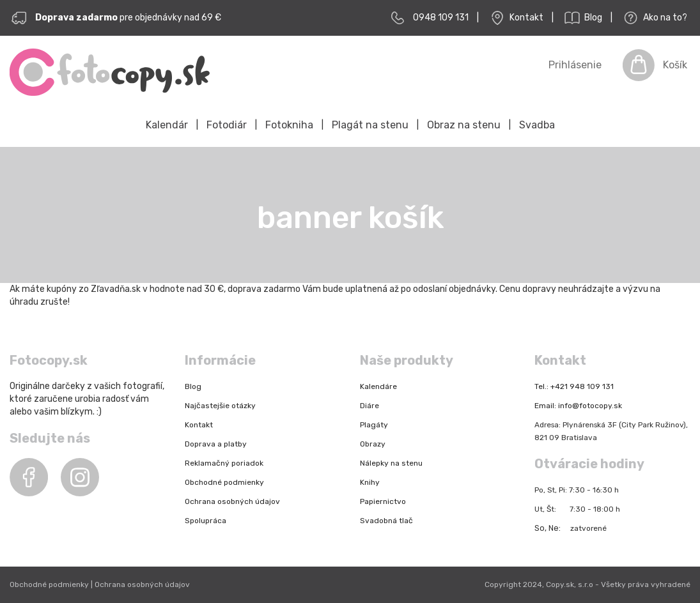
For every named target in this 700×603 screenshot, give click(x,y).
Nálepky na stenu (391, 463)
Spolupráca (206, 521)
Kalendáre (378, 386)
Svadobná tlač (386, 521)
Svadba (537, 125)
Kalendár (167, 125)
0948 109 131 (441, 18)
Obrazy (373, 444)
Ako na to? (654, 18)
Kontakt (515, 18)
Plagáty (374, 425)
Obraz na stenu (464, 125)
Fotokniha (289, 125)
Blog (582, 18)
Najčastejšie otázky (220, 406)
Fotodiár (227, 125)
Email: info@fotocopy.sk (578, 406)
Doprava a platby (216, 444)
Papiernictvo (383, 501)
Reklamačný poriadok (224, 463)
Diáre (369, 406)
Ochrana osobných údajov (232, 501)
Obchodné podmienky (224, 482)
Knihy (370, 482)
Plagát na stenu (370, 125)
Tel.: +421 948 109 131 (574, 386)
